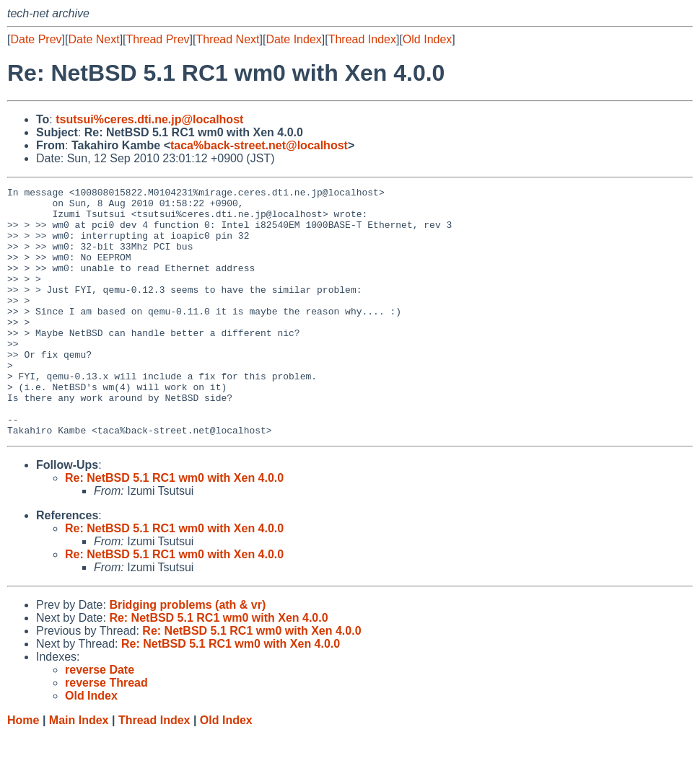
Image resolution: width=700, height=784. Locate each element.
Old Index (427, 39)
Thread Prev (158, 39)
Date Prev (36, 39)
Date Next (93, 39)
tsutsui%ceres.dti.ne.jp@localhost (149, 119)
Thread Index (362, 39)
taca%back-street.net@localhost (259, 145)
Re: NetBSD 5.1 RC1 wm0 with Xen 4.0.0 (174, 528)
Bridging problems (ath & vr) (187, 655)
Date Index (293, 39)
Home (23, 770)
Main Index (79, 770)
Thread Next (227, 39)
